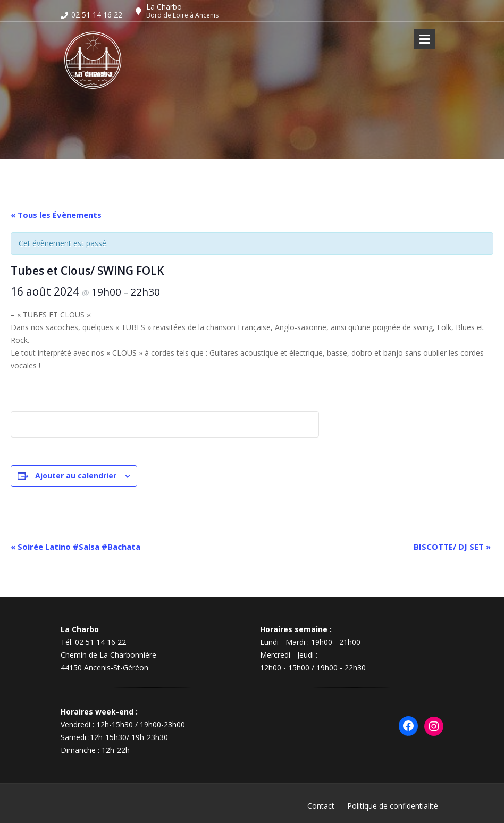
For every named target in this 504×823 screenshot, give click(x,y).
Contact (321, 806)
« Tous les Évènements (56, 215)
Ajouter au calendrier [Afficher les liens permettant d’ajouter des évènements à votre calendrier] (76, 476)
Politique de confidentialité (393, 806)
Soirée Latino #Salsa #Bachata (75, 547)
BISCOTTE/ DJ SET (452, 547)
